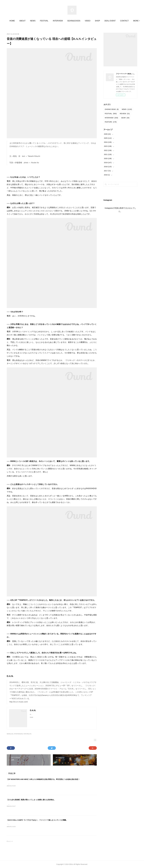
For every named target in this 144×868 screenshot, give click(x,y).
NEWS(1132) (10, 734)
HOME (24, 21)
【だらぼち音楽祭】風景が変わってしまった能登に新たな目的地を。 (31, 800)
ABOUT (34, 21)
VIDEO (99, 21)
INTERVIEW (70, 21)
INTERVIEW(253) (19, 734)
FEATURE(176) (27, 734)
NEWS (44, 21)
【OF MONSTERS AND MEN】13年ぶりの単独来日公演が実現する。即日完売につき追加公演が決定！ (43, 779)
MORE (119, 21)
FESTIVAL (56, 21)
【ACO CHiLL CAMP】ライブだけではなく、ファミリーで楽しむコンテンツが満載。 (37, 820)
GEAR (125, 118)
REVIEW (125, 114)
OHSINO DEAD (112, 109)
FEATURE (111, 122)
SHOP (109, 21)
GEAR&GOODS (85, 21)
